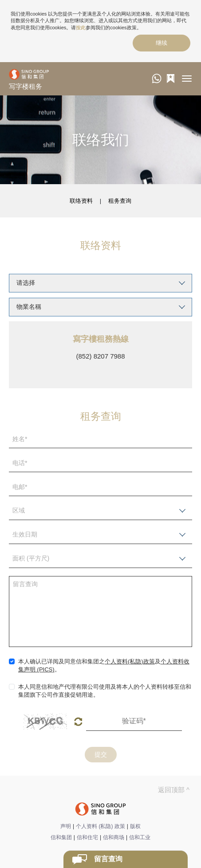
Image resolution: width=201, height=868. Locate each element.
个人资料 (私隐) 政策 (100, 826)
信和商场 (114, 837)
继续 (162, 43)
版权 (135, 826)
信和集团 (61, 837)
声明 (66, 826)
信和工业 (140, 837)
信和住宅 (87, 837)
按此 (81, 28)
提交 (101, 754)
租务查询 (120, 201)
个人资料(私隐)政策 (130, 661)
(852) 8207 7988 (100, 356)
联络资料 (81, 201)
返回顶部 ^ (174, 790)
